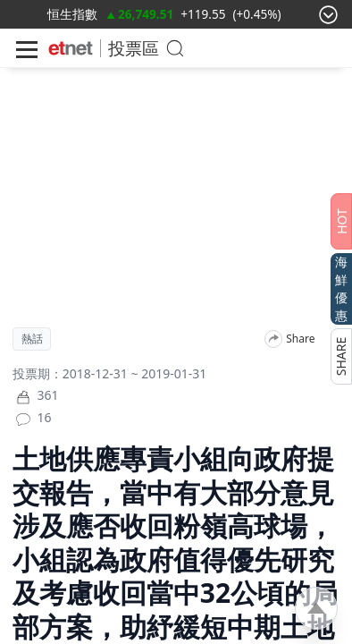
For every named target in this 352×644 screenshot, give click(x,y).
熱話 (32, 339)
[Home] (71, 48)
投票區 (134, 48)
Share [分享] (300, 339)
